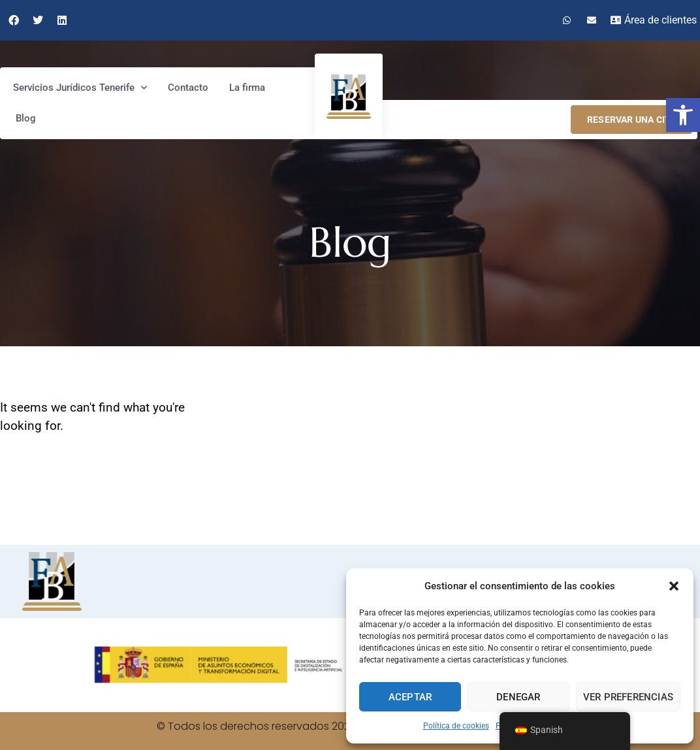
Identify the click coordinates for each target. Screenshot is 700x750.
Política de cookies (456, 726)
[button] (683, 115)
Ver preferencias (628, 697)
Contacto (188, 88)
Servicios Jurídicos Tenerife (80, 88)
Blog (26, 118)
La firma (247, 88)
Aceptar (410, 697)
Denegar (518, 697)
